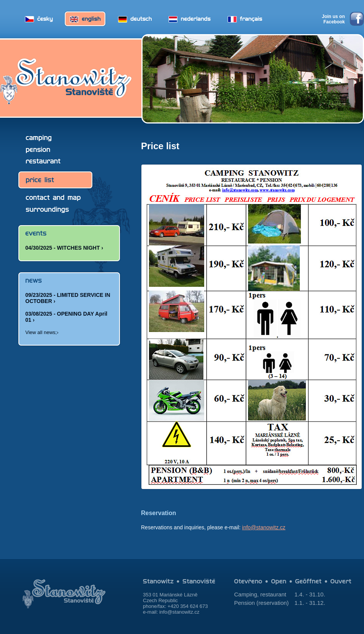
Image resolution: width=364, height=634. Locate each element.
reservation (272, 603)
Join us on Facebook (333, 19)
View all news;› (42, 332)
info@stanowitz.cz (264, 527)
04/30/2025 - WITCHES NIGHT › (64, 248)
